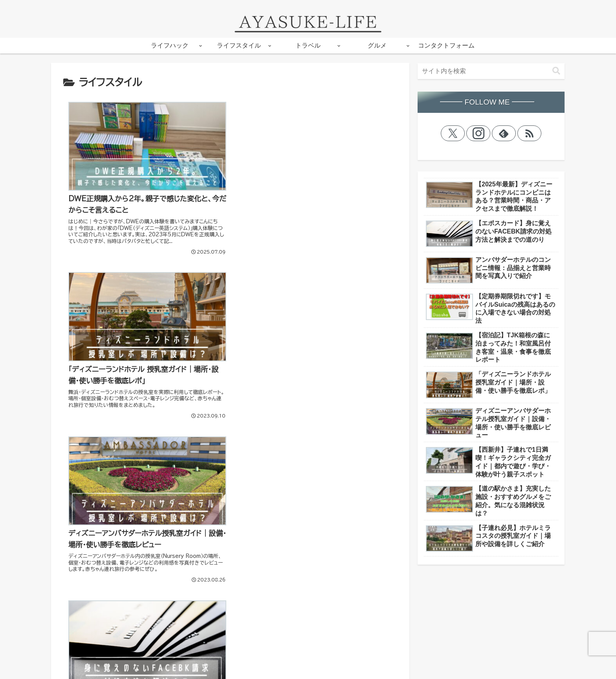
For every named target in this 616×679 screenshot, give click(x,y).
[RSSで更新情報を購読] (530, 133)
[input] (491, 71)
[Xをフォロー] (453, 133)
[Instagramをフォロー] (478, 133)
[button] (556, 71)
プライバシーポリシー (86, 668)
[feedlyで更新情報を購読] (504, 133)
